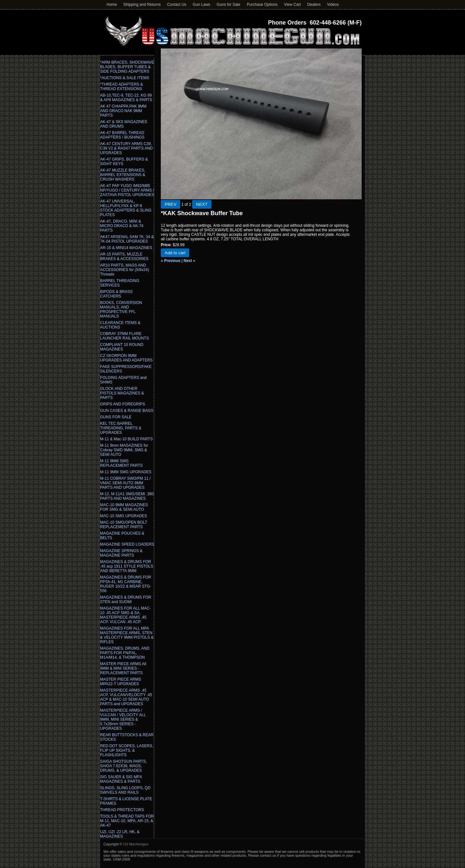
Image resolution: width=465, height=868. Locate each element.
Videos (333, 5)
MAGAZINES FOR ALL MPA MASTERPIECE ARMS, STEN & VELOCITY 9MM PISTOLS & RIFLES (127, 635)
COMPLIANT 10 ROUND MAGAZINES (122, 347)
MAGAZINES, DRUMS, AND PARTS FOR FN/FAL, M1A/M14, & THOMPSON (125, 653)
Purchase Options (262, 5)
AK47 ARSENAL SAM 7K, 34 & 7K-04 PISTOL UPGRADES (127, 239)
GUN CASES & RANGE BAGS (127, 411)
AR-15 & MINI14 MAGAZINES (126, 248)
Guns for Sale (228, 5)
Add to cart (175, 253)
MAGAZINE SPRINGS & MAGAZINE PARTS (121, 553)
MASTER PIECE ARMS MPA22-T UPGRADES (121, 682)
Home (112, 5)
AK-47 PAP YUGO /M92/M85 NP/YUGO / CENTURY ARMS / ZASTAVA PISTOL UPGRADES (127, 190)
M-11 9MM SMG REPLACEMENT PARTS (121, 463)
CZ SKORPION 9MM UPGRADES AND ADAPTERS (126, 358)
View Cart (293, 5)
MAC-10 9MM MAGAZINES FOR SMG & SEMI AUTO (124, 507)
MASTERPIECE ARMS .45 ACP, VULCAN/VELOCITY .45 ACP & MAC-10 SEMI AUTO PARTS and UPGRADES (126, 697)
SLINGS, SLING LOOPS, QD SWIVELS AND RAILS (125, 790)
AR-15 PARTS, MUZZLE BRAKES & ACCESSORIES (124, 256)
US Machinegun (136, 844)
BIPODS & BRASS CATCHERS (116, 294)
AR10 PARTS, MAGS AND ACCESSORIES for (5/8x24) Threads (124, 270)
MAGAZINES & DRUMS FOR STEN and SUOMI (126, 600)
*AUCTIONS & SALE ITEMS (125, 78)
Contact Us (176, 5)
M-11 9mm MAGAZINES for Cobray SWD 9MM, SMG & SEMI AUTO (124, 450)
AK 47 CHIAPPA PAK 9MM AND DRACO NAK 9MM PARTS (123, 111)
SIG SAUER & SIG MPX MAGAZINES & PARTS (121, 779)
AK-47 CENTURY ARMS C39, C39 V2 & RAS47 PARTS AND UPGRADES (126, 148)
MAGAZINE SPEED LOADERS (127, 544)
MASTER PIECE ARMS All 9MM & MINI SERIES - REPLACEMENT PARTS (123, 668)
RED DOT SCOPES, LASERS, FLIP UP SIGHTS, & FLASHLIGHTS (127, 750)
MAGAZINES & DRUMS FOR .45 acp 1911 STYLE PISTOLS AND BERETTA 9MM (127, 566)
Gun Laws (201, 5)
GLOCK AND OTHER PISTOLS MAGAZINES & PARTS (122, 393)
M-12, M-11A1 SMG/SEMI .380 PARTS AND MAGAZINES (127, 496)
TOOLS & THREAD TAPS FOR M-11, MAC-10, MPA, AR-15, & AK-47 (127, 821)
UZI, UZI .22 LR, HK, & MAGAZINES (120, 834)
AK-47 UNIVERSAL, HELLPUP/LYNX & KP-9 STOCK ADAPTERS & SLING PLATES (126, 208)
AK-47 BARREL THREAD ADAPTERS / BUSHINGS (122, 135)
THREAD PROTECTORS (122, 810)
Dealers (314, 5)
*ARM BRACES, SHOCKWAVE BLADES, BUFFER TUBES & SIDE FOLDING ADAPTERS (127, 67)
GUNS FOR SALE (116, 417)
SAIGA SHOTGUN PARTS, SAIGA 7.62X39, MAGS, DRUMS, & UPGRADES (124, 766)
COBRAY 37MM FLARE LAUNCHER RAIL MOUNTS (124, 336)
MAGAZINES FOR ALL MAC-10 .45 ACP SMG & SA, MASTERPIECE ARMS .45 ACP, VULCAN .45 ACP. (125, 615)
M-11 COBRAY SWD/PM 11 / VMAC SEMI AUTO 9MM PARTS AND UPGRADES (125, 483)
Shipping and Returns (142, 5)
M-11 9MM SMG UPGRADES (126, 472)
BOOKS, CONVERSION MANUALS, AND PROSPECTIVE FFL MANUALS (121, 309)
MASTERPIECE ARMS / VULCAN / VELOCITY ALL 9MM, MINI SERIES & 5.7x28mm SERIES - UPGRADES (123, 719)
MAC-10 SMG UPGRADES (124, 516)
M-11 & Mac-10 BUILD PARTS (126, 439)
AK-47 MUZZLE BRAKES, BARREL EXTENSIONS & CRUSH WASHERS (123, 175)
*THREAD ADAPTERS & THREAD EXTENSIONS (122, 87)
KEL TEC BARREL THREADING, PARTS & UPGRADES (121, 428)
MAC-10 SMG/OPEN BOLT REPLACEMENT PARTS (124, 525)
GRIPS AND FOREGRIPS (123, 404)
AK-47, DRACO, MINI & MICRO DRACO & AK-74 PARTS (122, 226)
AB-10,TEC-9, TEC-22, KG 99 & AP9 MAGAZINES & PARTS (126, 98)
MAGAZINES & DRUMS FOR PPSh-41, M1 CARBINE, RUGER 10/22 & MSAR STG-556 (126, 584)
